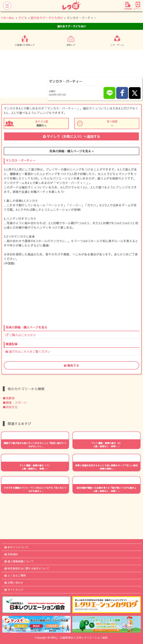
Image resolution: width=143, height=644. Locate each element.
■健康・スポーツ (15, 402)
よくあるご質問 (15, 575)
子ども (23, 18)
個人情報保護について (19, 561)
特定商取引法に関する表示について (27, 568)
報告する (71, 365)
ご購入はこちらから (21, 335)
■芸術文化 (10, 407)
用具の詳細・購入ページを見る (71, 151)
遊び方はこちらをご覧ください (28, 351)
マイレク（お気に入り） (72, 136)
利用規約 (11, 554)
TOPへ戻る (7, 18)
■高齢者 (9, 398)
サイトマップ (14, 590)
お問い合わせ (14, 583)
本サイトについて (16, 547)
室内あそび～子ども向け (47, 18)
